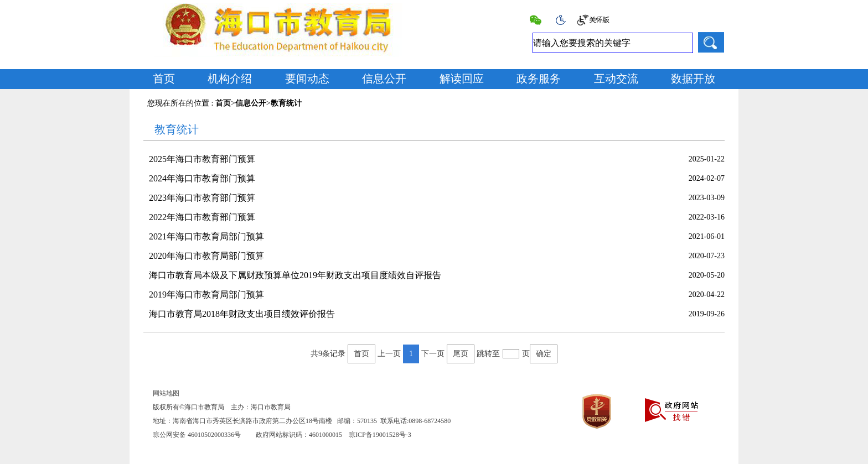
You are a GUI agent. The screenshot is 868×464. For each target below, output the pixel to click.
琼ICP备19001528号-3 (380, 435)
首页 (164, 79)
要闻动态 (307, 79)
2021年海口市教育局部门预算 (206, 236)
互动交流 (616, 79)
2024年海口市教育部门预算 (202, 178)
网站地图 (166, 393)
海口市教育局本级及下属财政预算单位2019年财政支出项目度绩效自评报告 (295, 275)
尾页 (461, 354)
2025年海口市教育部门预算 (202, 159)
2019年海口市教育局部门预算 (206, 294)
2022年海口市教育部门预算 (202, 217)
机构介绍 (230, 79)
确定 (544, 354)
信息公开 (384, 79)
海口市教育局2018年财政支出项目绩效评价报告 (242, 314)
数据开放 (693, 79)
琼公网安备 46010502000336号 (197, 435)
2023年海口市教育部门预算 (202, 198)
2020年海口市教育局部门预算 (206, 256)
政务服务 (539, 79)
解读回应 (462, 79)
